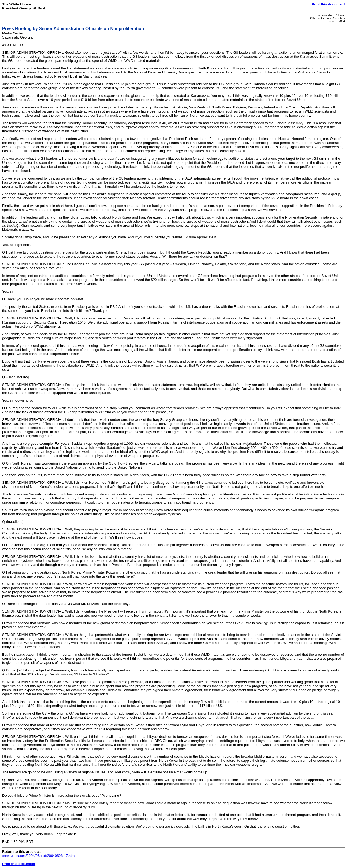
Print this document (328, 4)
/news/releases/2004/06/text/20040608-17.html (39, 856)
